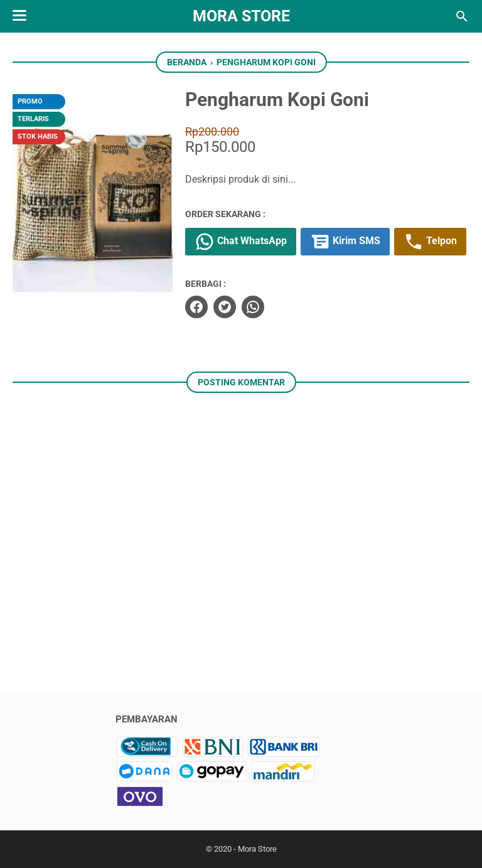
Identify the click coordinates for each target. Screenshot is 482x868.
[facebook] (196, 307)
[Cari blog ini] (462, 16)
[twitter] (225, 307)
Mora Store (241, 16)
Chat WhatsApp (241, 242)
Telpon (430, 242)
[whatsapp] (253, 307)
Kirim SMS (345, 242)
